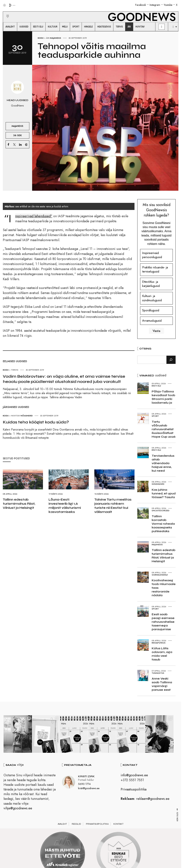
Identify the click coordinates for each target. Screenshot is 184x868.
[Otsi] (171, 360)
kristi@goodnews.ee (89, 789)
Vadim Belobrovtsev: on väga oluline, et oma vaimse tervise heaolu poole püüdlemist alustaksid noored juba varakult (64, 379)
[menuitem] (10, 27)
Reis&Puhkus (159, 643)
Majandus (55, 38)
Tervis (15, 370)
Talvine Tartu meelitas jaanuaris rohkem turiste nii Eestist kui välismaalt (113, 506)
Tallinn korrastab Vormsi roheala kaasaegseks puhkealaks (163, 524)
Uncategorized (161, 510)
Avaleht (62, 824)
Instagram (155, 5)
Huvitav (16, 416)
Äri (48, 38)
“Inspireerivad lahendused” (34, 216)
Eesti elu (156, 386)
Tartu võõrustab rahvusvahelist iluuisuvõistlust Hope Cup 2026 (164, 429)
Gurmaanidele (160, 575)
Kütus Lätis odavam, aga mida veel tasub (162, 654)
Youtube (168, 5)
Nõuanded (27, 416)
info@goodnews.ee (134, 776)
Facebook (141, 5)
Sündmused (158, 484)
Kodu (41, 38)
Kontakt (118, 824)
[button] (5, 12)
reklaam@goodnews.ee (153, 799)
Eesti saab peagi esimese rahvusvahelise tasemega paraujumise (163, 622)
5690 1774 (84, 785)
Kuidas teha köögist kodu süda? (36, 422)
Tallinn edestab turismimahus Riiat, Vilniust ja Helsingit (19, 504)
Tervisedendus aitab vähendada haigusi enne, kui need (163, 463)
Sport (155, 416)
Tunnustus (158, 673)
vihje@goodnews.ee (18, 809)
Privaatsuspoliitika (134, 790)
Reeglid (76, 824)
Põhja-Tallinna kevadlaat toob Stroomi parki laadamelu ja (163, 397)
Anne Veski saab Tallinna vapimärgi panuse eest (162, 684)
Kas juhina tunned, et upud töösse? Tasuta (164, 493)
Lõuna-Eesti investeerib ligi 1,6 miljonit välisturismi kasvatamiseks (65, 506)
